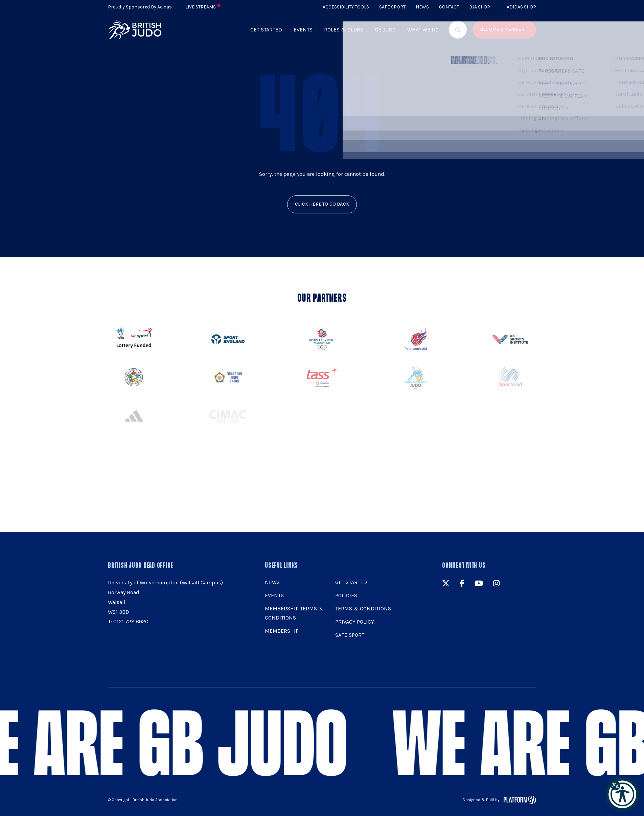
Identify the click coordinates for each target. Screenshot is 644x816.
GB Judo (385, 30)
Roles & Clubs (344, 30)
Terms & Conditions (363, 609)
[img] (135, 30)
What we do (423, 30)
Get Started (266, 30)
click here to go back (322, 204)
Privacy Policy (355, 622)
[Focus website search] (458, 30)
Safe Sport (392, 7)
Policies (346, 595)
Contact (449, 7)
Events (303, 30)
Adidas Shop (521, 7)
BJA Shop (480, 7)
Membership (282, 631)
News (422, 7)
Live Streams (203, 7)
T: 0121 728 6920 (128, 621)
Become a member (502, 29)
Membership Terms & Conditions (294, 613)
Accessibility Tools (346, 7)
